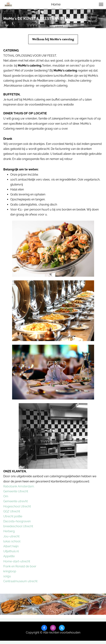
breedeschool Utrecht (18, 526)
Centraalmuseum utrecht (21, 581)
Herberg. (9, 531)
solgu (7, 576)
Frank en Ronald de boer (20, 566)
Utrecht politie (13, 516)
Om (6, 496)
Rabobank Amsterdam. (19, 486)
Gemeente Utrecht (16, 491)
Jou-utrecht (11, 536)
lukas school (12, 541)
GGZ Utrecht (12, 511)
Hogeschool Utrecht (17, 506)
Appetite (9, 556)
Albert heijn (11, 546)
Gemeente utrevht (15, 501)
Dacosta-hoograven (17, 521)
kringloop (10, 571)
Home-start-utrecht (17, 561)
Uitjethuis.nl (11, 551)
